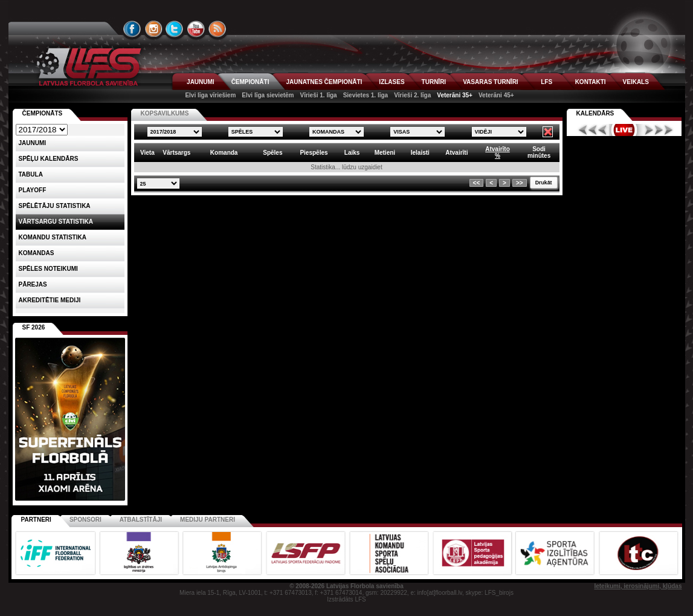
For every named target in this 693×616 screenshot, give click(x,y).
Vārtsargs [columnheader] (176, 153)
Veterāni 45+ (496, 95)
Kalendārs (595, 113)
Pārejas (33, 284)
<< (477, 183)
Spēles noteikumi (48, 269)
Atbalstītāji (141, 520)
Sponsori (85, 520)
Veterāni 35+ (455, 95)
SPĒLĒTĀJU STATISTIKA (55, 206)
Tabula (31, 174)
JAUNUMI (201, 82)
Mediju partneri (208, 520)
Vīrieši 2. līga (412, 95)
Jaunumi (33, 143)
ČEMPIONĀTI (250, 82)
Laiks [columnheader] (352, 153)
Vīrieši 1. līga (318, 95)
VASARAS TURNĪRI (490, 82)
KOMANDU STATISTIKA (53, 237)
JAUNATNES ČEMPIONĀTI (324, 82)
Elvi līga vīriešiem (210, 95)
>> (520, 183)
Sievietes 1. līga (366, 95)
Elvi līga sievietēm (268, 95)
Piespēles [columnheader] (314, 153)
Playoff (33, 190)
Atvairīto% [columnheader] (498, 152)
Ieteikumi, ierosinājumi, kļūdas (638, 586)
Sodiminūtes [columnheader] (539, 152)
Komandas (37, 253)
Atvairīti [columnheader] (456, 153)
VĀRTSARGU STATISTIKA (56, 222)
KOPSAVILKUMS (165, 113)
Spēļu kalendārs (49, 159)
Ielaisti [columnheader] (420, 153)
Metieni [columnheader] (385, 153)
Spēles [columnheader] (272, 153)
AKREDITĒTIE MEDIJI (50, 300)
